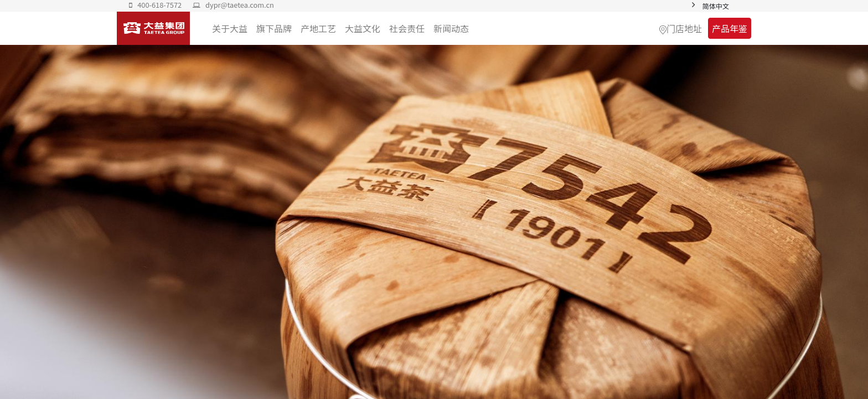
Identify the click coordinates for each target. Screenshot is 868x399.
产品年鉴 (730, 28)
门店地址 (684, 28)
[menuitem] (451, 28)
